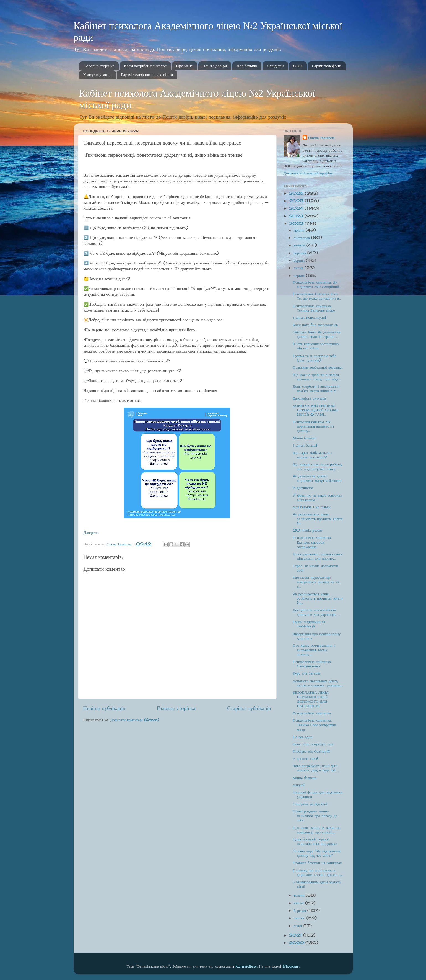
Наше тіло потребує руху (313, 744)
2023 (297, 216)
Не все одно (302, 737)
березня (301, 910)
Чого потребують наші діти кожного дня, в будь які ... (316, 768)
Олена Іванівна (321, 138)
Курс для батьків (306, 673)
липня (299, 268)
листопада (303, 238)
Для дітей (275, 66)
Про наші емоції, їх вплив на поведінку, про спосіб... (316, 830)
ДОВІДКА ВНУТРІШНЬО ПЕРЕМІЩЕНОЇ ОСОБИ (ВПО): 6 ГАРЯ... (315, 410)
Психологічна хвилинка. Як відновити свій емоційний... (317, 284)
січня (299, 926)
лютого (300, 918)
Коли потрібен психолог (145, 66)
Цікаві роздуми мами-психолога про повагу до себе (315, 816)
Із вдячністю (303, 488)
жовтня (300, 245)
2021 (296, 935)
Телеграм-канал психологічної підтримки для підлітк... (317, 556)
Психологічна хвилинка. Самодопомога (312, 664)
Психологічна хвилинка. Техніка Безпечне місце (314, 308)
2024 (297, 208)
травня (300, 895)
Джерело (91, 532)
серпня (300, 260)
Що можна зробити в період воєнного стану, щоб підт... (317, 377)
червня (300, 276)
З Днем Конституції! (309, 317)
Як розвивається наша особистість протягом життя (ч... (318, 518)
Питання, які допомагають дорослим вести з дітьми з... (318, 872)
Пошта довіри (215, 66)
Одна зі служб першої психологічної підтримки (315, 841)
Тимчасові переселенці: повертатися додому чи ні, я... (316, 582)
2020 (297, 943)
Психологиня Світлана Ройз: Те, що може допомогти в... (317, 296)
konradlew (246, 966)
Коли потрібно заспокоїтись (315, 325)
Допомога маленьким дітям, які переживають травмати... (317, 683)
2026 (297, 193)
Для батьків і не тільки (312, 507)
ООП (298, 66)
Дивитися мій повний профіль (308, 173)
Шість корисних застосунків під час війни (316, 346)
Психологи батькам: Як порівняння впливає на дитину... (313, 426)
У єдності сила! (305, 758)
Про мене (184, 66)
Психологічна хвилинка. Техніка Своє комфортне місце (315, 725)
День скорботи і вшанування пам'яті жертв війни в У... (316, 389)
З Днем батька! (305, 445)
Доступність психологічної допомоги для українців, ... (316, 612)
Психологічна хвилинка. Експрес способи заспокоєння (312, 542)
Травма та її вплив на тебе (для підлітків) (314, 358)
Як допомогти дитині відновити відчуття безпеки (317, 478)
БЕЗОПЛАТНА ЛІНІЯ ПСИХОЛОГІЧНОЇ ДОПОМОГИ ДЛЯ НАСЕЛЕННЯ (311, 699)
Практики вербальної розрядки (318, 367)
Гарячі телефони (327, 66)
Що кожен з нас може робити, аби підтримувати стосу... (317, 466)
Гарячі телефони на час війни (147, 75)
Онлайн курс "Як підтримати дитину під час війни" (316, 853)
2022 (297, 223)
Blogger (291, 966)
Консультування (97, 75)
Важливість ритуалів (309, 398)
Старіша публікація (249, 708)
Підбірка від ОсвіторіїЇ (311, 751)
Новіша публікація (104, 708)
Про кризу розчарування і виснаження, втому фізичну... (314, 650)
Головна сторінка (99, 66)
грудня (300, 230)
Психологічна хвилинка (312, 713)
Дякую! (299, 785)
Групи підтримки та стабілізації (309, 624)
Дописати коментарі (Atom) (135, 720)
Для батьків (247, 66)
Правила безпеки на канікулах (317, 863)
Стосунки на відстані (310, 804)
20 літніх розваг (308, 530)
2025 (297, 201)
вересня (301, 253)
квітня (299, 903)
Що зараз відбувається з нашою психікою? (312, 455)
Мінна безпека (304, 438)
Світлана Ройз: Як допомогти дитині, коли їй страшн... (316, 334)
